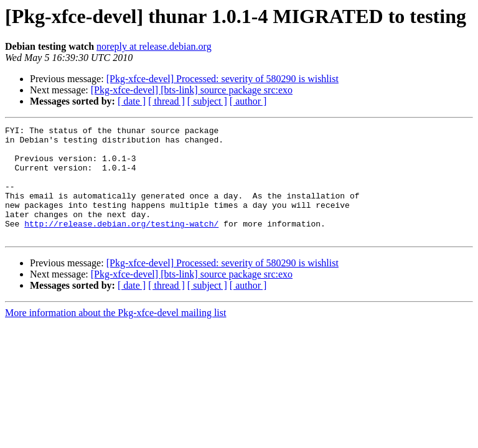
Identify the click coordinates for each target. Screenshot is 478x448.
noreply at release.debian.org (154, 46)
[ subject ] (207, 101)
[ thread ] (166, 101)
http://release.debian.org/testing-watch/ (121, 244)
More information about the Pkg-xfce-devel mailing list (115, 335)
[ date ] (132, 101)
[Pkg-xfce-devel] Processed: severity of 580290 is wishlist (223, 79)
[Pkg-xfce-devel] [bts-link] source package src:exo (192, 90)
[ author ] (248, 101)
